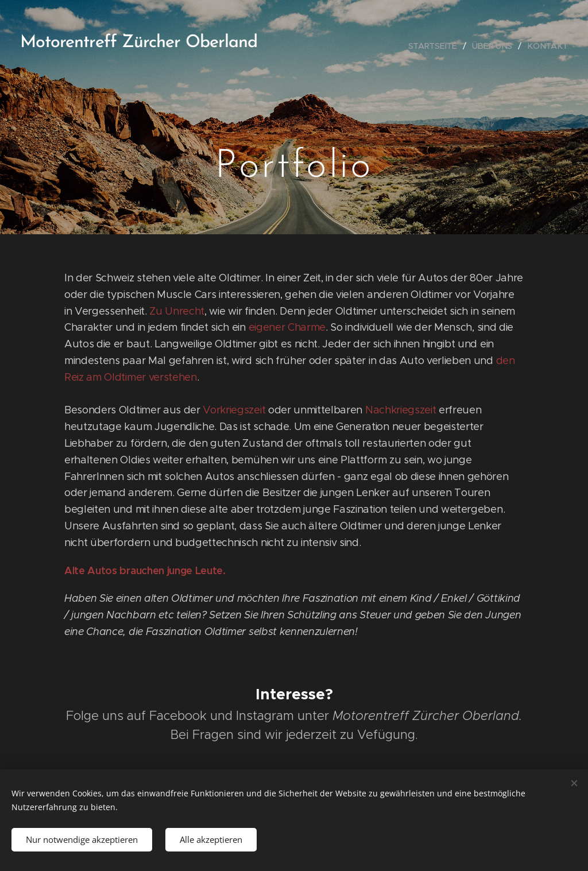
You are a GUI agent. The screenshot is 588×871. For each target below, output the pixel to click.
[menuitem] (437, 46)
